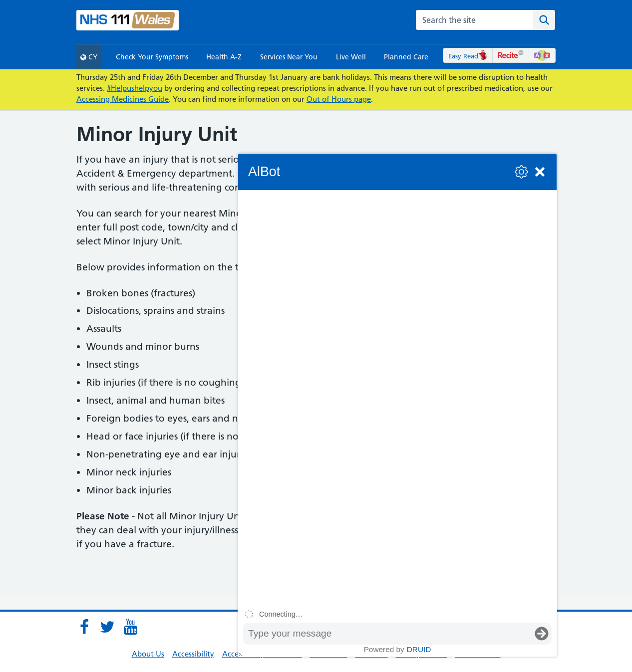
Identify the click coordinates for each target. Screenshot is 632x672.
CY (89, 57)
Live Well (351, 57)
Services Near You (289, 57)
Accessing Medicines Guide (123, 99)
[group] (397, 398)
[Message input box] (387, 634)
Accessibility (193, 654)
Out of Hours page (339, 99)
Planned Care (406, 57)
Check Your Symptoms (152, 57)
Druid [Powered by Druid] (419, 649)
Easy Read (468, 56)
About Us (148, 654)
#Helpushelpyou (135, 88)
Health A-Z (224, 57)
